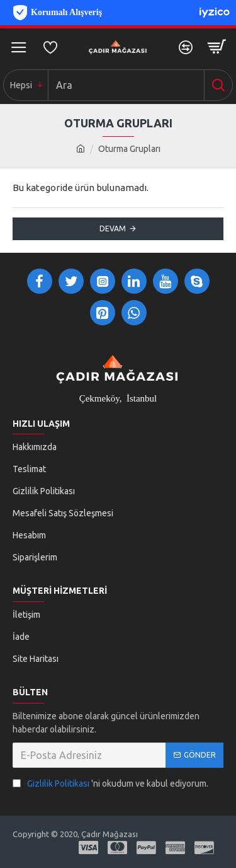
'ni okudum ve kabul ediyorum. (110, 784)
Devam (113, 229)
